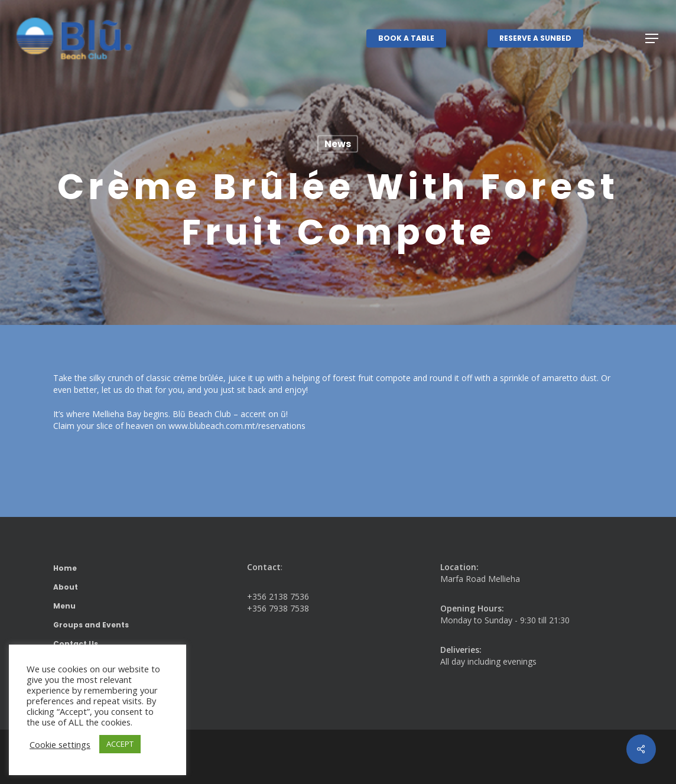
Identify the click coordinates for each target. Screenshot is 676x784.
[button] (652, 39)
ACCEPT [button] (120, 744)
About (66, 587)
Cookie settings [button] (60, 744)
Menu (64, 606)
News (338, 144)
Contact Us (76, 644)
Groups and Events (91, 625)
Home (65, 568)
